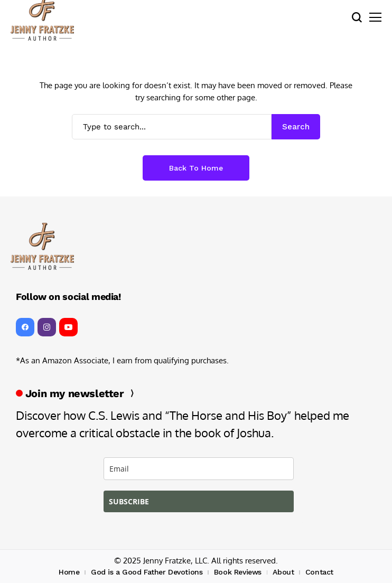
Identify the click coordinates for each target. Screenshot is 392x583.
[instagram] (47, 327)
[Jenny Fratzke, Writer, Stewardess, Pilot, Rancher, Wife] (42, 246)
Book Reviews (238, 572)
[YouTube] (68, 327)
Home (69, 572)
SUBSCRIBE (129, 501)
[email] (199, 469)
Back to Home (196, 168)
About (283, 572)
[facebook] (25, 327)
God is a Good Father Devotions (147, 572)
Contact (319, 572)
